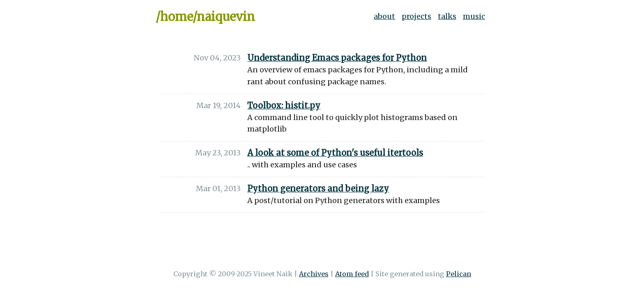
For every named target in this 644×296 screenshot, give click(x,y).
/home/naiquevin (205, 17)
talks (447, 16)
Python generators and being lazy (318, 188)
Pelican (459, 274)
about (384, 16)
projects (416, 16)
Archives (314, 274)
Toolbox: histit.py (284, 105)
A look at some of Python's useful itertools (335, 153)
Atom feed (352, 274)
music (474, 16)
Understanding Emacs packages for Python (337, 58)
